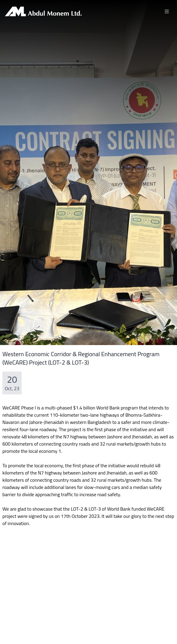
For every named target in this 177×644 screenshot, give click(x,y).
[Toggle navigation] (167, 11)
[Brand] (43, 12)
